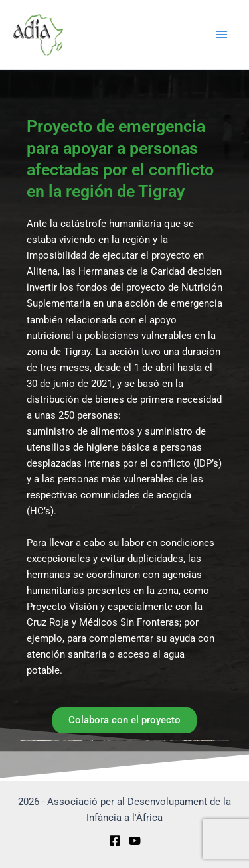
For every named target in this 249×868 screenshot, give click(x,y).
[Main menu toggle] (222, 35)
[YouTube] (135, 841)
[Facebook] (115, 841)
